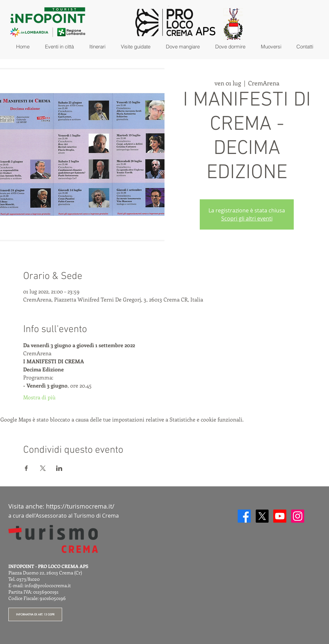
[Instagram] (298, 516)
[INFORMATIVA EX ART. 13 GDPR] (35, 614)
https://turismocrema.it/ (80, 506)
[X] (262, 516)
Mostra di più (39, 397)
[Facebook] (244, 516)
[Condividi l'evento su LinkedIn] (59, 468)
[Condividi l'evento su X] (43, 468)
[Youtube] (280, 516)
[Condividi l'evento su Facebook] (26, 468)
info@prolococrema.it (48, 585)
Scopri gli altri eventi (247, 218)
